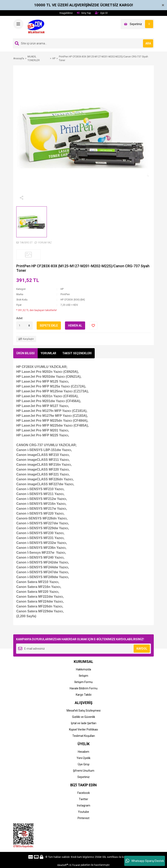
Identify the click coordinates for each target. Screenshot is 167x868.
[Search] (83, 43)
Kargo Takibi (84, 695)
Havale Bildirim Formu (84, 688)
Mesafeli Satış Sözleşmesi (84, 711)
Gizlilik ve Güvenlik (84, 717)
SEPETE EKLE (49, 326)
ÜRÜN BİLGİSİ (25, 353)
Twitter (83, 799)
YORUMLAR (48, 353)
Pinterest (83, 818)
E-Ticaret (75, 865)
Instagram (84, 805)
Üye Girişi (84, 764)
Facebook (84, 793)
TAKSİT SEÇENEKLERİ (77, 353)
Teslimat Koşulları (84, 736)
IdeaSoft (63, 865)
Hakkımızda (83, 669)
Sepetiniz (83, 777)
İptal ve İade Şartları (84, 723)
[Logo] (37, 27)
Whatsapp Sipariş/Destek (145, 861)
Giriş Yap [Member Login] (84, 13)
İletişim (83, 676)
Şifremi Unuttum (84, 771)
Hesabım (83, 752)
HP (62, 289)
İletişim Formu (83, 682)
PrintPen (65, 294)
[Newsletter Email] (83, 649)
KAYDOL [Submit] (142, 649)
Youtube (83, 812)
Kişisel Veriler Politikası (83, 729)
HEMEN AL (75, 326)
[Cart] (137, 24)
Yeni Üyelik (83, 758)
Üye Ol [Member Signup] (101, 13)
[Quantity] (24, 326)
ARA (148, 43)
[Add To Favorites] (93, 326)
